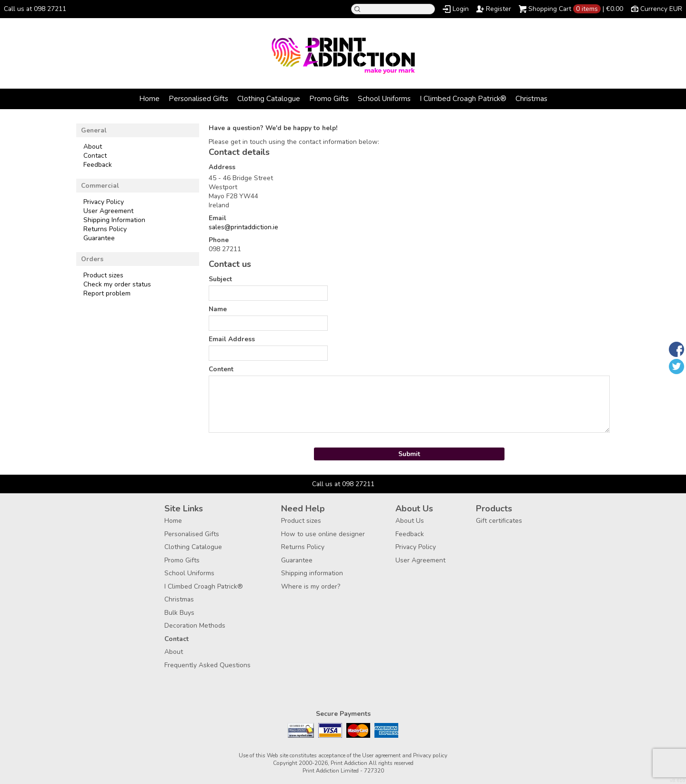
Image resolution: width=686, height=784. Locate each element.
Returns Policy (105, 229)
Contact (95, 156)
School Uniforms (384, 98)
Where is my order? (311, 586)
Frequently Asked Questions (207, 665)
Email (217, 218)
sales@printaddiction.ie (243, 227)
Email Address (232, 339)
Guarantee (99, 238)
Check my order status (117, 284)
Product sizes (103, 275)
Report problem (107, 293)
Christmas (531, 98)
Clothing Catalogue (269, 98)
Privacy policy (430, 755)
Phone (219, 240)
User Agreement (108, 211)
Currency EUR (661, 9)
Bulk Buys (179, 613)
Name (218, 309)
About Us (410, 521)
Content (221, 369)
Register (499, 9)
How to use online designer (323, 534)
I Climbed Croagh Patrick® (463, 98)
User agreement (381, 755)
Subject (220, 279)
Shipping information (312, 573)
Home (149, 98)
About (93, 147)
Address (222, 167)
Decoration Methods (195, 626)
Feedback (98, 165)
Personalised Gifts (198, 98)
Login (461, 9)
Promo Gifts (329, 98)
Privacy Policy (104, 202)
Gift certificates (499, 521)
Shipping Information (114, 220)
